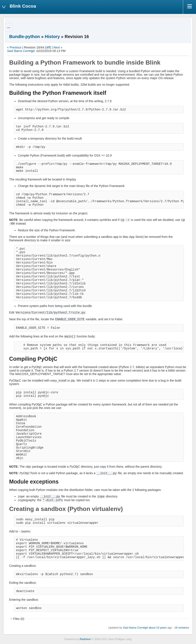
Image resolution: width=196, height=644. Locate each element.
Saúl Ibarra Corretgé (21, 51)
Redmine (85, 639)
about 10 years (158, 628)
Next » (58, 47)
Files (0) (19, 619)
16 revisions (182, 628)
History (52, 37)
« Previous (14, 47)
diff (48, 47)
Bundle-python (25, 37)
